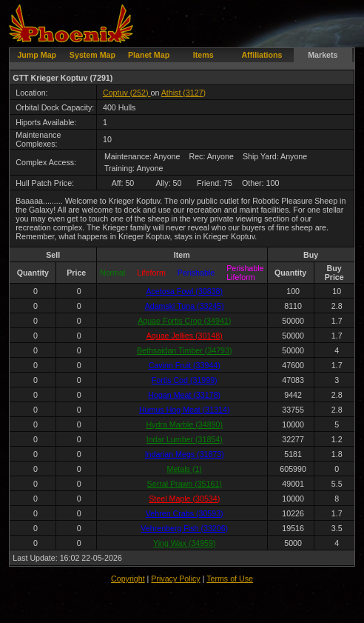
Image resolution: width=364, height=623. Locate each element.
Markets (323, 55)
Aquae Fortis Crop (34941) (184, 321)
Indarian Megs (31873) (185, 454)
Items (203, 55)
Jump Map (37, 55)
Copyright (128, 579)
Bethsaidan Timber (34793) (185, 350)
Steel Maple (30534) (184, 499)
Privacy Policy (175, 579)
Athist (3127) (183, 93)
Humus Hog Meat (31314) (185, 410)
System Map (92, 55)
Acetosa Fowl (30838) (184, 291)
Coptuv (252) (127, 93)
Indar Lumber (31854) (185, 439)
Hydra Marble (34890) (184, 424)
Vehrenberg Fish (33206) (184, 528)
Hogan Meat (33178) (184, 395)
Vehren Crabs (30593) (185, 513)
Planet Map (149, 55)
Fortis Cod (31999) (185, 380)
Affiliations (262, 55)
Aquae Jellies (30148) (185, 336)
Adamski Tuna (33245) (185, 306)
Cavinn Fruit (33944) (185, 365)
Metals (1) (185, 469)
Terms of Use (230, 579)
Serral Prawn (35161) (185, 484)
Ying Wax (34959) (185, 543)
